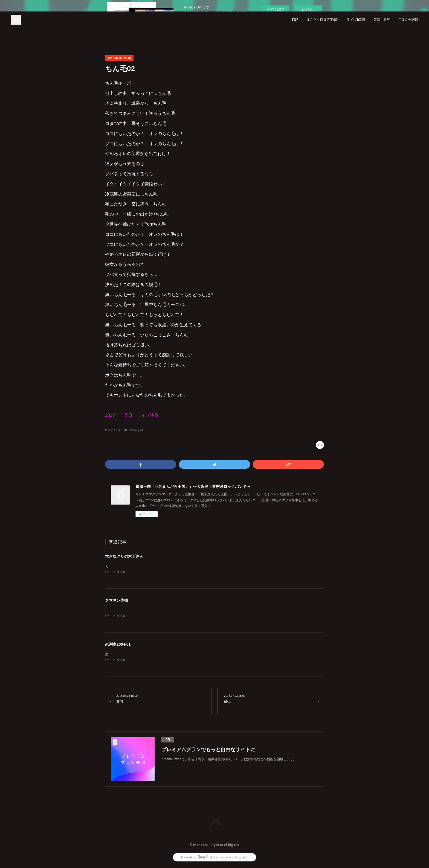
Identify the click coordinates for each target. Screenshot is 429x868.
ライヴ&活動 (356, 20)
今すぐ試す (276, 9)
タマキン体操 (117, 601)
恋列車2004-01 (118, 645)
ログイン (309, 10)
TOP (295, 20)
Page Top (215, 824)
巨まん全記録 (408, 20)
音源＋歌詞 (382, 20)
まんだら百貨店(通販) (323, 20)
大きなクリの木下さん (124, 556)
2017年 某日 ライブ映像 (132, 415)
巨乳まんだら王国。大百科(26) (124, 430)
